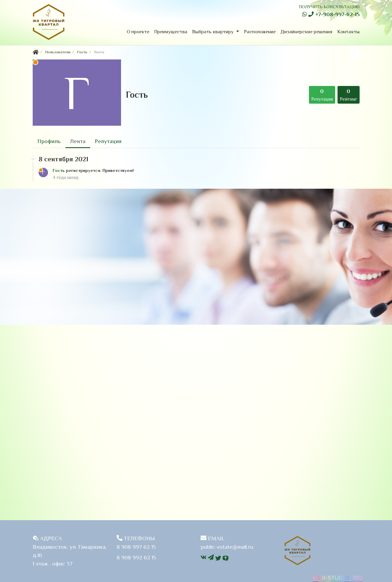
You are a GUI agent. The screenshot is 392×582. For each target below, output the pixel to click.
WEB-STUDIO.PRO (338, 578)
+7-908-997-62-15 (334, 14)
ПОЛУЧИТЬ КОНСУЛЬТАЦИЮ (329, 7)
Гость (59, 170)
